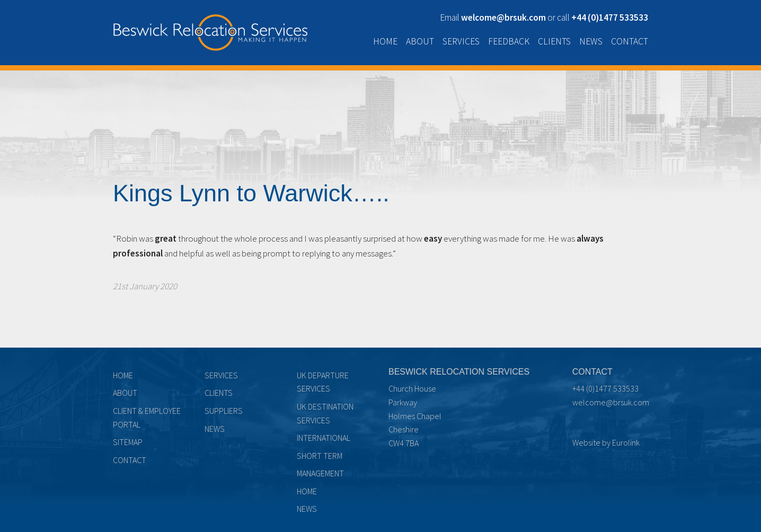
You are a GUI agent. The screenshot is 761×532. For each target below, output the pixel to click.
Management (320, 473)
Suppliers (224, 411)
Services (461, 41)
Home (385, 41)
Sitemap (128, 442)
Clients (554, 41)
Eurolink (626, 442)
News (591, 41)
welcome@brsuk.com (611, 402)
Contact (630, 41)
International (324, 438)
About (420, 41)
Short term (320, 456)
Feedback (509, 41)
